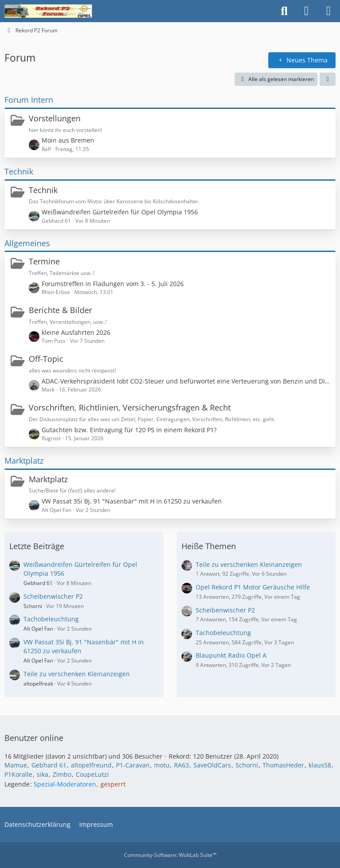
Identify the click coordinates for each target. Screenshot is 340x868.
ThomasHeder (283, 765)
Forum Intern (29, 100)
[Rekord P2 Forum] (48, 11)
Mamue (16, 765)
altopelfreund (91, 765)
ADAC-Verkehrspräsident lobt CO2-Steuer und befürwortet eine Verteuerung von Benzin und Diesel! (186, 381)
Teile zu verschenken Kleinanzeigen (77, 674)
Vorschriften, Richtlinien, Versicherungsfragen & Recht (130, 407)
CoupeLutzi (92, 774)
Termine (44, 261)
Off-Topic (46, 359)
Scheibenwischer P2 (53, 596)
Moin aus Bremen (68, 140)
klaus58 (320, 765)
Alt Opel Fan (38, 629)
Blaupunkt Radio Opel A (231, 655)
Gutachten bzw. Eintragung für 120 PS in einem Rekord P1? (129, 430)
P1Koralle (18, 774)
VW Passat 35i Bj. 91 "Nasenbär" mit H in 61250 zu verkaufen (132, 501)
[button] (328, 79)
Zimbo (62, 774)
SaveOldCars (212, 765)
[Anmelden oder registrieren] (306, 11)
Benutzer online (34, 738)
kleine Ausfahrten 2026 (76, 332)
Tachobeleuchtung (51, 619)
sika (42, 774)
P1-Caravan (133, 765)
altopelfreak (38, 684)
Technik (19, 171)
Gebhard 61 (38, 583)
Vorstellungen (55, 118)
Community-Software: (170, 855)
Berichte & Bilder (60, 310)
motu (162, 765)
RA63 (182, 765)
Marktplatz (24, 461)
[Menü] (328, 11)
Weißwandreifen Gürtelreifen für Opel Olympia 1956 (120, 212)
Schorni (33, 606)
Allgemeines (27, 243)
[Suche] (284, 11)
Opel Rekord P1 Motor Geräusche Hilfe (253, 587)
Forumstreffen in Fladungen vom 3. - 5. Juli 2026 (113, 284)
